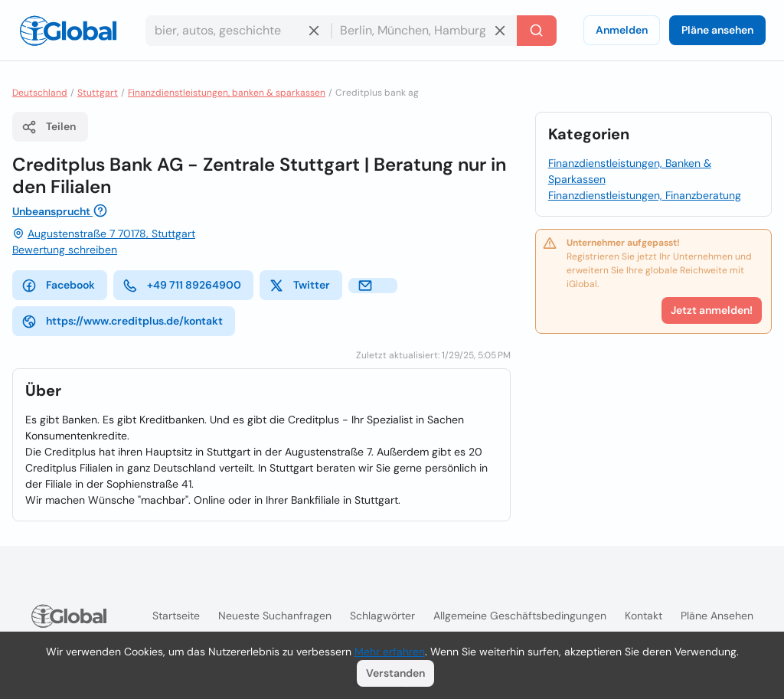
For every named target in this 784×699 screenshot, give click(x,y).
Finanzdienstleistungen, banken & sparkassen (227, 93)
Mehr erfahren (390, 652)
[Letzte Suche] (537, 31)
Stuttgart (98, 93)
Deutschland (40, 93)
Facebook (58, 286)
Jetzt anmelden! (712, 310)
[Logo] (68, 31)
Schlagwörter (382, 616)
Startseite (176, 616)
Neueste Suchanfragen (275, 616)
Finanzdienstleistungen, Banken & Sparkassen (630, 171)
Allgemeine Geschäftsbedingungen (520, 616)
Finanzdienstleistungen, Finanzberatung (645, 195)
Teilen (49, 127)
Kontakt (644, 616)
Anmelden (622, 30)
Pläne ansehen (717, 30)
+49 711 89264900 (182, 286)
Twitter (299, 286)
